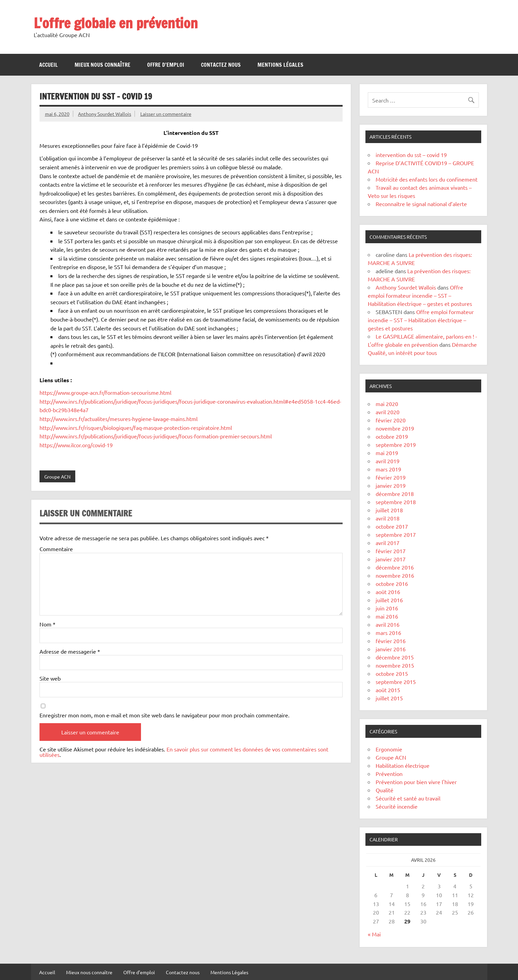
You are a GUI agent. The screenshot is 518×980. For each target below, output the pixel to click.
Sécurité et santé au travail (408, 798)
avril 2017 (388, 543)
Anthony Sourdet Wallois (105, 114)
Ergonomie (389, 749)
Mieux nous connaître (103, 65)
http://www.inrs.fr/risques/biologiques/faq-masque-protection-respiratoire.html (136, 427)
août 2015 (388, 690)
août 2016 (388, 592)
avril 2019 (388, 461)
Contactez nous (221, 65)
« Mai (374, 934)
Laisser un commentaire (166, 114)
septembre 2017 (396, 534)
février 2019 (391, 477)
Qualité (384, 790)
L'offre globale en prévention (116, 23)
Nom (48, 624)
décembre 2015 (395, 657)
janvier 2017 (391, 559)
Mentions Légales (280, 65)
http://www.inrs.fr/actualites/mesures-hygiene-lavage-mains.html (119, 419)
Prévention (389, 774)
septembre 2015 (396, 682)
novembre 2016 (395, 575)
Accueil (49, 65)
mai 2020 (387, 404)
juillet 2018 (389, 510)
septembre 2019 (396, 445)
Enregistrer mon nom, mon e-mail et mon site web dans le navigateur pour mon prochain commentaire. (164, 715)
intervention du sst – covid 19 (411, 155)
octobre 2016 (392, 584)
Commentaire (56, 549)
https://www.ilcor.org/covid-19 (76, 445)
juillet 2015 (389, 698)
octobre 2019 (392, 436)
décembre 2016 (395, 567)
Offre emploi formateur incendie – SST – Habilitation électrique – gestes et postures (420, 295)
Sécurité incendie (397, 806)
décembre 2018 (395, 494)
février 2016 (391, 641)
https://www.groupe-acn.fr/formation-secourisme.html (105, 392)
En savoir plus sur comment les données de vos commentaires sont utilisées (184, 752)
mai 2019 (387, 453)
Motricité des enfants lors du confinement (427, 179)
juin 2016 (387, 608)
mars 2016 (388, 633)
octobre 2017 (392, 526)
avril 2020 (388, 412)
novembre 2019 (395, 428)
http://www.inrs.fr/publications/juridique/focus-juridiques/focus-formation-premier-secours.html (156, 436)
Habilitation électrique (403, 765)
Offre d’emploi (166, 65)
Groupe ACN (57, 477)
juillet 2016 (389, 600)
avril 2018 (388, 518)
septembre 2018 (396, 502)
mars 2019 (388, 469)
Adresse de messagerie (70, 651)
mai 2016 (387, 616)
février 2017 (391, 551)
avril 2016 (388, 624)
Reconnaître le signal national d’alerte (421, 204)
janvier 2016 (391, 649)
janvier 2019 (391, 485)
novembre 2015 (395, 665)
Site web (50, 678)
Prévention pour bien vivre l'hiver (416, 782)
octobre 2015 (392, 673)
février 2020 (391, 420)
